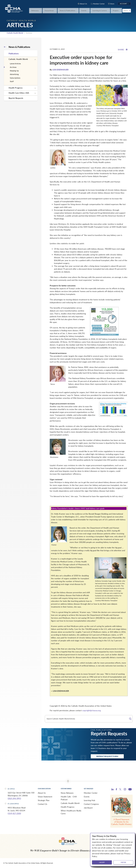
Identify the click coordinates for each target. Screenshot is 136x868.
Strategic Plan (44, 800)
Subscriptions (15, 78)
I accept (102, 862)
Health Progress (16, 88)
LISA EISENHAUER (61, 70)
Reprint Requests (16, 98)
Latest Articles (15, 64)
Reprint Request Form (107, 756)
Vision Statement (45, 797)
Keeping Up (14, 71)
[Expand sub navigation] (35, 60)
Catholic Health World (15, 33)
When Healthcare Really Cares (71, 812)
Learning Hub (89, 800)
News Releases (67, 793)
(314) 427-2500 (14, 813)
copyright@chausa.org (91, 710)
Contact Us (42, 804)
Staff (12, 81)
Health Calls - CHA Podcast (69, 798)
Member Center (91, 793)
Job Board (88, 808)
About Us (42, 793)
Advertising (14, 74)
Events (87, 797)
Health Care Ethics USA (19, 93)
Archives (13, 67)
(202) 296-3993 (14, 798)
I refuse (123, 862)
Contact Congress (91, 804)
